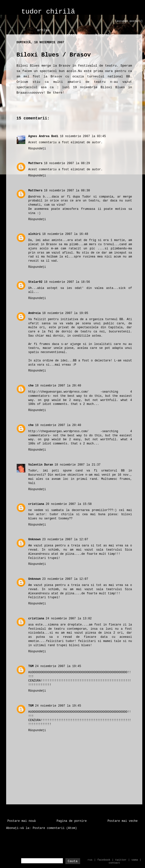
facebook (104, 860)
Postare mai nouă (22, 821)
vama (135, 860)
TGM (31, 666)
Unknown (34, 540)
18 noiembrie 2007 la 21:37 (78, 465)
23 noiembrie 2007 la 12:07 (65, 540)
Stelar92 (35, 282)
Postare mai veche (123, 821)
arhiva (43, 30)
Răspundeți (37, 149)
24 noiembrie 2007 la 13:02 (69, 619)
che (31, 386)
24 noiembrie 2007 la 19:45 (58, 666)
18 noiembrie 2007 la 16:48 (65, 234)
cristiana (36, 504)
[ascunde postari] (129, 21)
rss (90, 860)
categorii (74, 35)
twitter (121, 860)
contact (114, 863)
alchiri (34, 234)
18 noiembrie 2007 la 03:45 (83, 136)
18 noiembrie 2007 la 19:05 (65, 313)
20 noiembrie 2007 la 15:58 (69, 504)
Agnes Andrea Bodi (43, 136)
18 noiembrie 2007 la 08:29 (67, 163)
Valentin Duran (41, 465)
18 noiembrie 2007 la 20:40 (58, 386)
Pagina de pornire (72, 821)
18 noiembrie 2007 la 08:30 (67, 191)
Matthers (35, 163)
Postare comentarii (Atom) (55, 828)
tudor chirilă (48, 12)
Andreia (34, 313)
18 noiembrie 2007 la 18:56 (67, 282)
